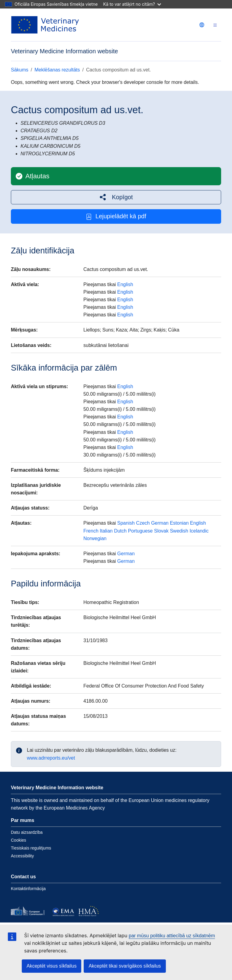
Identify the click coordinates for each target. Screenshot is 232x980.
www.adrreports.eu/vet (51, 758)
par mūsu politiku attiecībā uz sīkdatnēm (172, 936)
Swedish (179, 531)
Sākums (20, 70)
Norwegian (95, 538)
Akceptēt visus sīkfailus (52, 966)
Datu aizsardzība (27, 832)
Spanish (126, 523)
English (125, 284)
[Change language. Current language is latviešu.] (202, 25)
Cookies (19, 840)
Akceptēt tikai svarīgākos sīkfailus (125, 966)
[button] (116, 197)
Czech (143, 523)
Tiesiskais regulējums (31, 848)
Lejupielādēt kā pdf (116, 216)
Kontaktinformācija (28, 889)
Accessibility (22, 856)
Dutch (120, 531)
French (91, 531)
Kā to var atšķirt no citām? (132, 4)
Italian (106, 531)
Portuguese (140, 531)
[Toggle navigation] (215, 25)
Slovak (161, 531)
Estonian (179, 523)
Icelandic (199, 531)
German (160, 523)
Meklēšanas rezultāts (57, 70)
